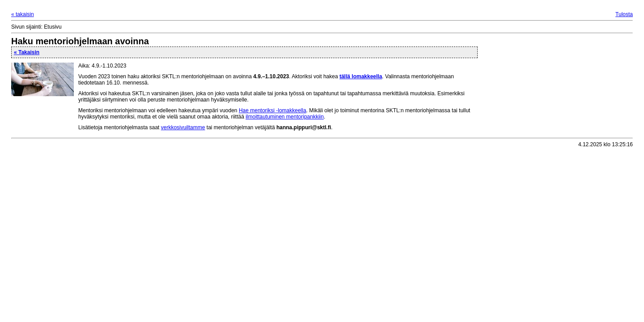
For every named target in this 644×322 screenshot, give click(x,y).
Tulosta (624, 14)
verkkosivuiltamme (183, 127)
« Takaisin (27, 52)
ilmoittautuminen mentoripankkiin (285, 117)
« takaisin (23, 14)
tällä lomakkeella (361, 76)
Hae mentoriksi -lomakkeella (273, 110)
